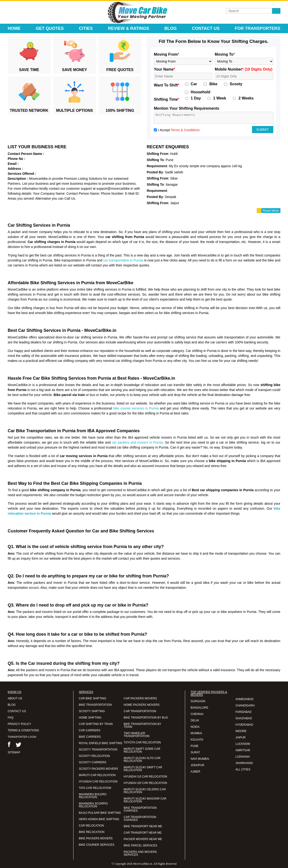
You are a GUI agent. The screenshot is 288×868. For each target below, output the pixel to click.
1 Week (220, 98)
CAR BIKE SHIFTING (93, 698)
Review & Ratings (128, 28)
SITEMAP (14, 752)
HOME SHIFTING (90, 718)
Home (14, 28)
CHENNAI (197, 714)
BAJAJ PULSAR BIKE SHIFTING (100, 813)
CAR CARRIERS (90, 730)
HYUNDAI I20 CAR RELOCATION (145, 783)
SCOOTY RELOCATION (94, 756)
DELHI (195, 720)
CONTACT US (17, 711)
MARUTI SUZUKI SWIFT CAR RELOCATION (143, 769)
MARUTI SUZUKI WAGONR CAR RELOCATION (145, 800)
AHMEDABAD (244, 699)
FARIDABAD (243, 712)
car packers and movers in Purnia (137, 442)
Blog (170, 28)
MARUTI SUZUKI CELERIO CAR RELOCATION (145, 791)
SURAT (195, 752)
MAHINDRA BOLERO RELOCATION (93, 796)
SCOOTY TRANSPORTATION (98, 750)
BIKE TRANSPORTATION (95, 705)
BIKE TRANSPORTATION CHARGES (140, 809)
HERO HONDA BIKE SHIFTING (99, 819)
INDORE (241, 731)
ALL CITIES (243, 769)
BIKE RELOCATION (92, 832)
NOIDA (195, 727)
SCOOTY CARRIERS (93, 762)
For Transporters (257, 28)
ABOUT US (15, 698)
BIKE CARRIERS (90, 737)
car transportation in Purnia (123, 260)
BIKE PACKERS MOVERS (96, 838)
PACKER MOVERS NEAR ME (143, 839)
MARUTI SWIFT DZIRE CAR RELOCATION (142, 750)
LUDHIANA (243, 757)
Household (201, 92)
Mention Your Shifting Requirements (187, 108)
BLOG (12, 705)
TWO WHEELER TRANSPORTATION (137, 735)
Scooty (236, 84)
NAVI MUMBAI (200, 759)
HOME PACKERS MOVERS (142, 705)
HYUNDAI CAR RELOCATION (98, 782)
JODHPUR (197, 765)
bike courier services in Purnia (136, 408)
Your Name (165, 69)
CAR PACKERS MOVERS (140, 698)
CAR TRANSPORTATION (140, 711)
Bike (213, 84)
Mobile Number (244, 69)
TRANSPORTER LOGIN (22, 737)
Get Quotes (50, 28)
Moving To (225, 54)
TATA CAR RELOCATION (95, 788)
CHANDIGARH (245, 706)
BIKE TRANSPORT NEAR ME (143, 826)
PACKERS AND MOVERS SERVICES (140, 853)
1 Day (196, 98)
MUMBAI (196, 733)
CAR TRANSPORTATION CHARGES (140, 819)
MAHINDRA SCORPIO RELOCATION (93, 805)
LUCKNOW (243, 744)
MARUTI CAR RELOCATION (97, 775)
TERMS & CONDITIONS (23, 730)
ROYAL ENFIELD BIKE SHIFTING (101, 743)
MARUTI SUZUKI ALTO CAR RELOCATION (142, 760)
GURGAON (198, 701)
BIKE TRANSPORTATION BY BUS (146, 718)
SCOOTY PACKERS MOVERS (99, 769)
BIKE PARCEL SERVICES (140, 846)
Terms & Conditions (185, 130)
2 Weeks (246, 98)
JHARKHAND (244, 763)
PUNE (194, 746)
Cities (86, 28)
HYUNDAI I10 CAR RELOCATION (145, 777)
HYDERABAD (244, 725)
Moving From (167, 54)
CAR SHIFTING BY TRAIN (96, 724)
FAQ (11, 718)
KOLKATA (197, 740)
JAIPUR (240, 738)
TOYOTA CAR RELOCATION (142, 742)
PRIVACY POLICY (20, 724)
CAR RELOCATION (91, 826)
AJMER (195, 772)
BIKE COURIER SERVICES (97, 845)
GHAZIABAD (244, 718)
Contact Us (206, 28)
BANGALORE (199, 708)
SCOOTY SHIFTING (92, 711)
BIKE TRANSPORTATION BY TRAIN (142, 725)
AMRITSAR (243, 750)
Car (194, 84)
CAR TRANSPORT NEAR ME (143, 833)
